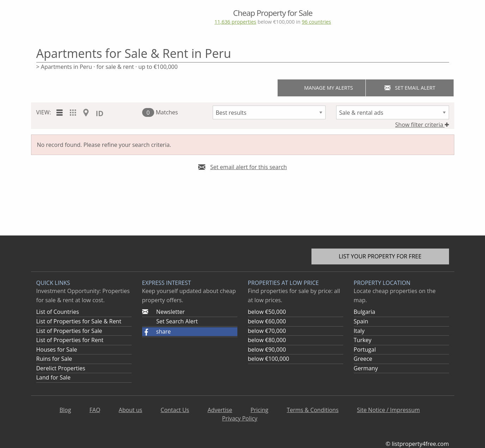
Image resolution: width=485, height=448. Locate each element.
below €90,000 (267, 350)
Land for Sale (53, 377)
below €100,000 (269, 359)
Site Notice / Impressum (388, 410)
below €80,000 (267, 340)
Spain (361, 321)
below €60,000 (267, 321)
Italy (359, 331)
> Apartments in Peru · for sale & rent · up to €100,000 (107, 67)
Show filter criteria (422, 125)
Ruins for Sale (54, 359)
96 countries (316, 22)
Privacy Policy (240, 418)
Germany (366, 368)
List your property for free (380, 256)
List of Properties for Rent (70, 340)
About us (131, 410)
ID (99, 113)
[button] (190, 332)
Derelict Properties (61, 368)
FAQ (95, 410)
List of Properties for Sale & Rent (79, 321)
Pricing (259, 410)
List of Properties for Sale (69, 331)
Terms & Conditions (313, 410)
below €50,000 (267, 312)
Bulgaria (365, 312)
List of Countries (58, 312)
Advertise (220, 410)
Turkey (363, 340)
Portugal (365, 350)
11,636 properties (235, 22)
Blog (65, 410)
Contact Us (175, 410)
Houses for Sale (57, 350)
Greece (363, 359)
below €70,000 (267, 331)
